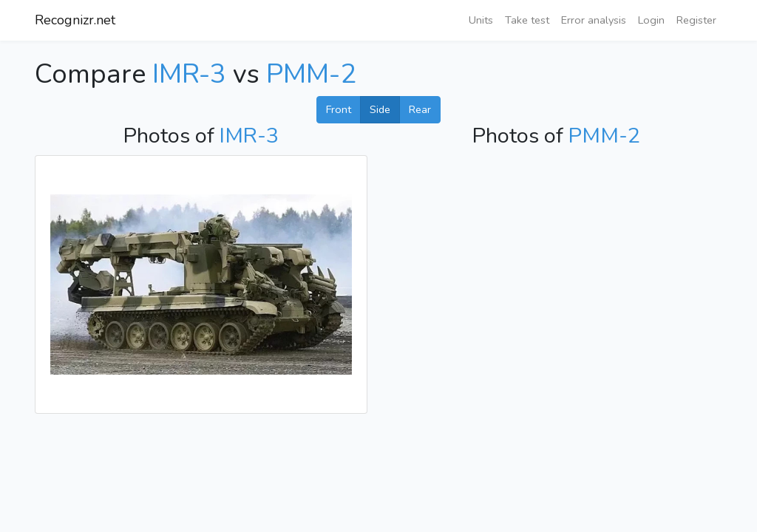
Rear (420, 109)
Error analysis (594, 20)
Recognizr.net (75, 20)
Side (380, 109)
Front (339, 109)
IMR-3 (189, 74)
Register (696, 20)
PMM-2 (311, 74)
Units (481, 20)
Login (651, 20)
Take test (527, 20)
